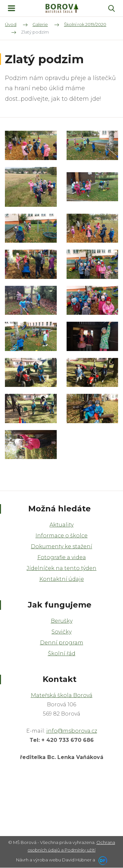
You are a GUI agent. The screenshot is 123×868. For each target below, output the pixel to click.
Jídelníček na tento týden (61, 568)
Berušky (62, 621)
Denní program (62, 643)
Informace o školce (61, 536)
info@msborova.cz (72, 731)
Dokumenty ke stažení (61, 546)
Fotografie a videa (62, 557)
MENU (11, 8)
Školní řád (62, 653)
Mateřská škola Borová (62, 695)
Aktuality (61, 525)
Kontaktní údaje (62, 579)
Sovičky (61, 632)
